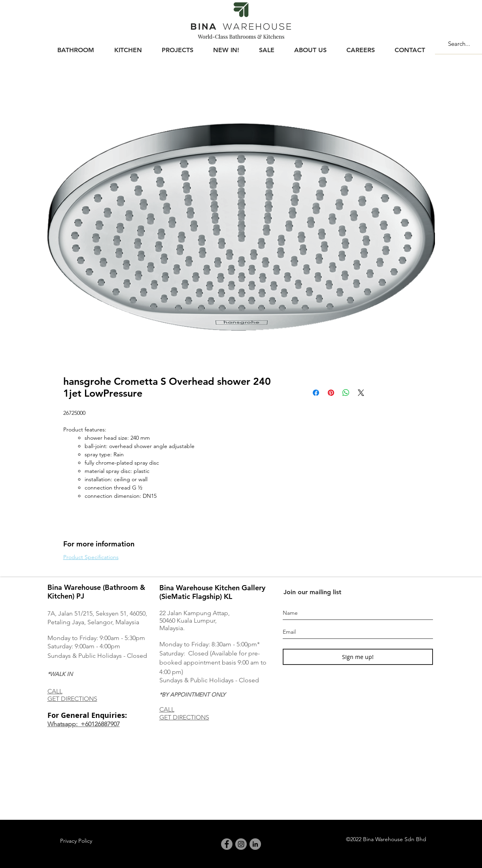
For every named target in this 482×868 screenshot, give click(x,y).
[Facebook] (227, 844)
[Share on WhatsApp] (346, 393)
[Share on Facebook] (316, 393)
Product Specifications (91, 557)
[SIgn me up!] (358, 657)
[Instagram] (241, 844)
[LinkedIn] (255, 844)
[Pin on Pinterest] (331, 393)
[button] (76, 47)
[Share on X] (361, 393)
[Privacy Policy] (76, 841)
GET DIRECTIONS (72, 699)
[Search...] (464, 43)
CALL (55, 691)
